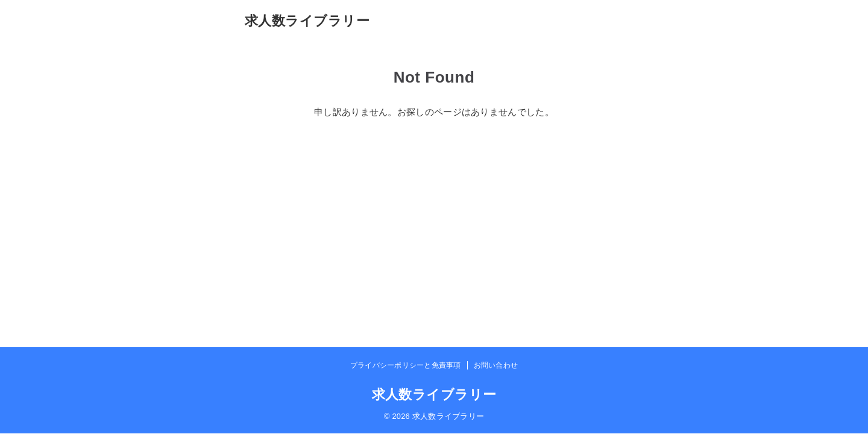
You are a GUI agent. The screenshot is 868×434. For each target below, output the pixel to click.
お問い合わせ (496, 365)
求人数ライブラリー (307, 21)
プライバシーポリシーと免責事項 (406, 365)
